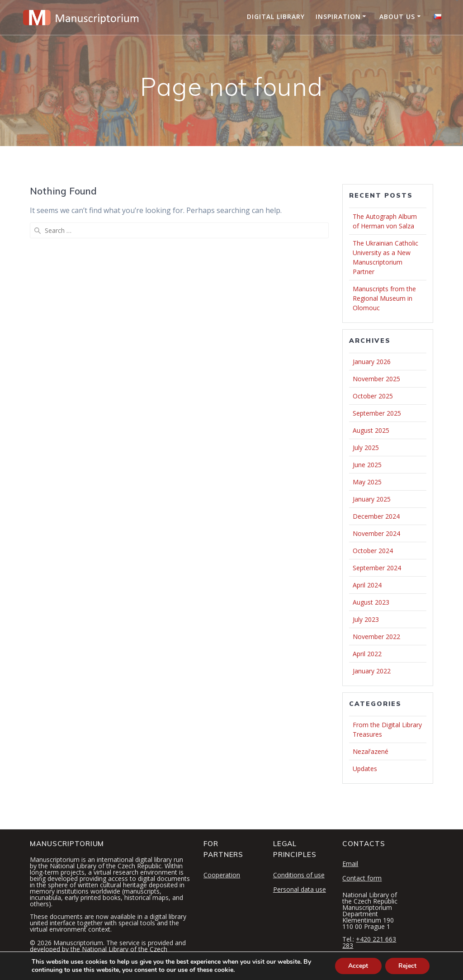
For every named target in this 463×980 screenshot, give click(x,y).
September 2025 (377, 413)
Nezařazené (371, 751)
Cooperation (222, 875)
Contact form (362, 878)
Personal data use (300, 889)
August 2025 (371, 430)
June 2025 (367, 465)
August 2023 (371, 602)
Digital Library (276, 17)
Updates (365, 769)
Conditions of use (299, 875)
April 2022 (367, 654)
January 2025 (372, 499)
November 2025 (376, 379)
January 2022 (372, 671)
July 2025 (366, 447)
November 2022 (376, 637)
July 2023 (366, 619)
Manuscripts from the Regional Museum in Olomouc (384, 298)
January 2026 (372, 362)
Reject (407, 966)
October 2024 (373, 551)
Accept (357, 966)
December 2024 (376, 516)
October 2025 (373, 396)
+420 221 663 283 (369, 942)
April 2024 (367, 585)
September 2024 (377, 568)
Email (350, 864)
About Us (397, 17)
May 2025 (367, 482)
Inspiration (338, 17)
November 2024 (376, 533)
